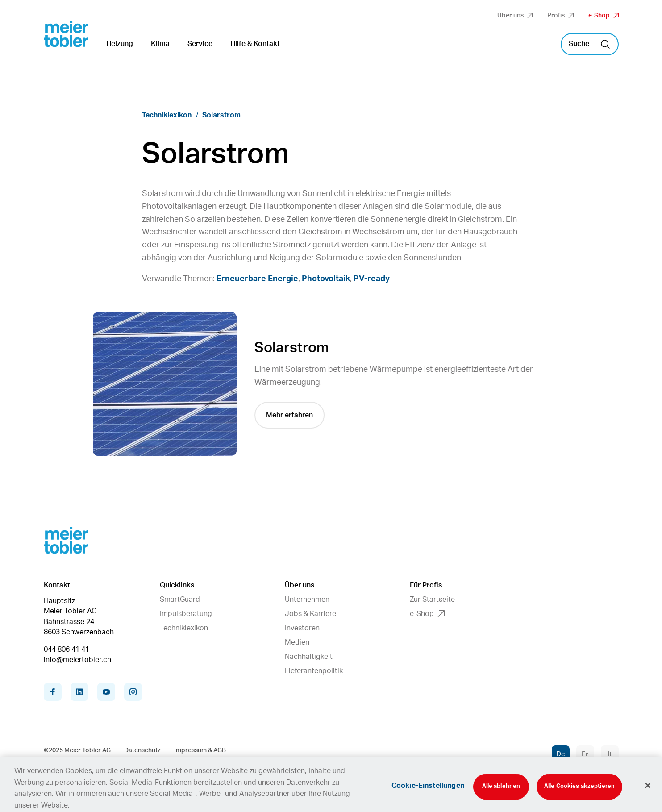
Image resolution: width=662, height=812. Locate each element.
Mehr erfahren (289, 415)
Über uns (515, 16)
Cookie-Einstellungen (428, 790)
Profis (560, 16)
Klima (160, 44)
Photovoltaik (326, 279)
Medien (297, 642)
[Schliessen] (648, 790)
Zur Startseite (432, 600)
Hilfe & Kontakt (255, 44)
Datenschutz (142, 750)
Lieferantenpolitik (314, 671)
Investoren (302, 628)
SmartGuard (180, 600)
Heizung (120, 44)
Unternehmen (307, 600)
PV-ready (372, 279)
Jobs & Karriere (310, 614)
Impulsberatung (186, 614)
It (610, 754)
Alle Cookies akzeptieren (579, 791)
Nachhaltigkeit (309, 657)
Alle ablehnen (501, 791)
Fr (585, 754)
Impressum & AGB (200, 750)
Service (200, 44)
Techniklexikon (167, 115)
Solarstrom (221, 115)
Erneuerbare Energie (257, 279)
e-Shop (604, 16)
